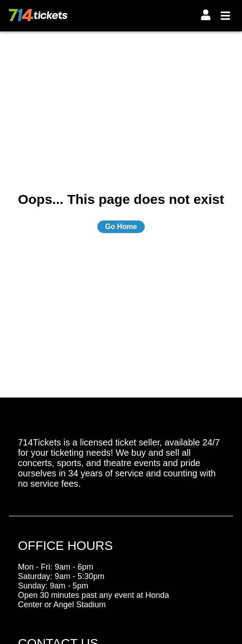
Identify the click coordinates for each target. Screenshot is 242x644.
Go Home (121, 227)
